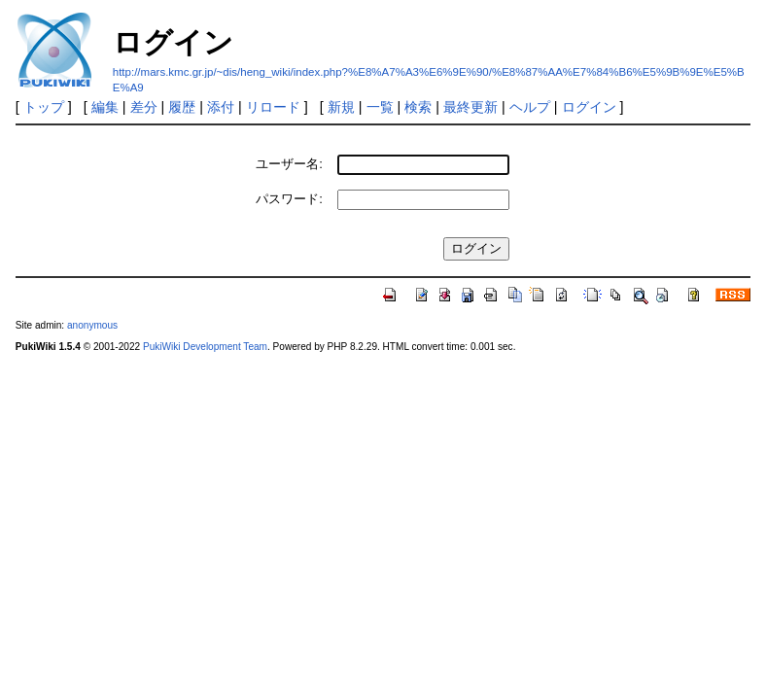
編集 (105, 107)
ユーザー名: (289, 164)
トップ (44, 107)
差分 (144, 107)
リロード (273, 107)
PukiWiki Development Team (205, 347)
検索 (418, 107)
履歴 (182, 107)
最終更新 (470, 107)
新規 (341, 107)
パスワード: (289, 199)
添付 (221, 107)
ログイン (589, 107)
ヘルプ (530, 107)
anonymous (92, 325)
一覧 (380, 107)
